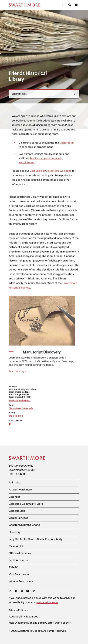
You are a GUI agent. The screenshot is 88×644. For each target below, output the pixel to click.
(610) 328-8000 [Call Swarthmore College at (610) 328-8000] (18, 474)
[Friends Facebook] (12, 426)
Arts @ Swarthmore (20, 490)
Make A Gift (16, 546)
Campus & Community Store (26, 504)
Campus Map (17, 511)
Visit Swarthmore (19, 575)
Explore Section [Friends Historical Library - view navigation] (44, 96)
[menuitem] (63, 5)
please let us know (47, 603)
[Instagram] (11, 591)
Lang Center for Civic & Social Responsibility (36, 539)
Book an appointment (20, 402)
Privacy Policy (18, 611)
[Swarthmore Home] (27, 458)
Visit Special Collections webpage (50, 173)
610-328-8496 (16, 418)
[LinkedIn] (22, 591)
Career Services (18, 518)
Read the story (17, 375)
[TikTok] (34, 591)
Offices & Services (20, 553)
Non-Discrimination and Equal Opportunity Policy (40, 623)
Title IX (13, 568)
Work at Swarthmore (21, 582)
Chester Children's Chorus (25, 525)
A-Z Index (15, 483)
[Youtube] (28, 591)
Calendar (14, 497)
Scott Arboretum (19, 560)
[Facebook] (16, 591)
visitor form (67, 145)
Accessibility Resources (25, 617)
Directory (15, 532)
